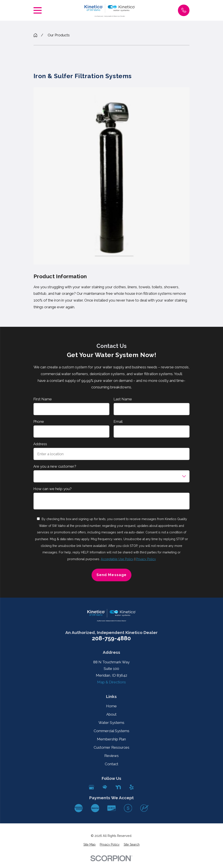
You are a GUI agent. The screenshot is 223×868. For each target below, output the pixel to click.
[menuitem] (90, 845)
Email (118, 421)
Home (111, 706)
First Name (43, 399)
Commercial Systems (111, 731)
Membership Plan (111, 739)
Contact (111, 764)
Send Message (111, 575)
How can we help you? (52, 489)
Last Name (123, 399)
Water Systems (111, 723)
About (111, 714)
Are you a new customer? (55, 466)
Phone (39, 421)
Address (40, 444)
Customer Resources (111, 747)
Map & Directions (111, 682)
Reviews (111, 756)
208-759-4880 (111, 638)
